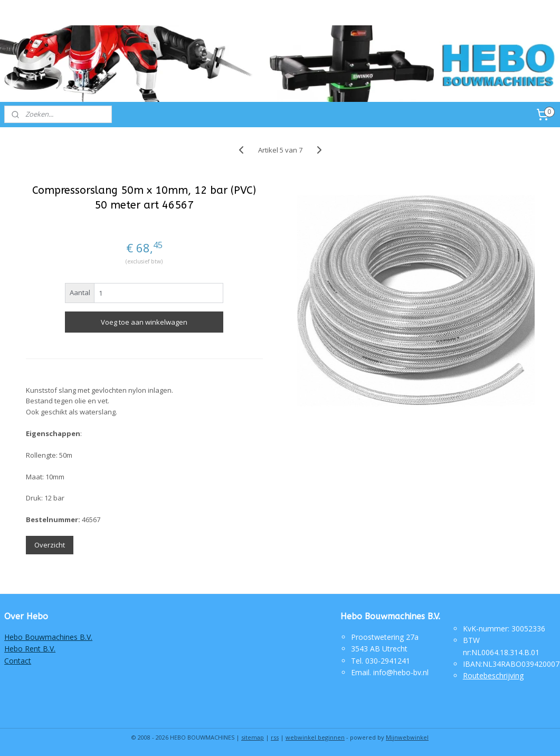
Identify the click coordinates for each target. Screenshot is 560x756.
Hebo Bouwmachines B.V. (48, 637)
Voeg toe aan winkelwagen (144, 322)
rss (275, 737)
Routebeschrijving (493, 675)
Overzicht (50, 545)
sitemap (253, 737)
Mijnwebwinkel (407, 737)
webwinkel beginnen (315, 737)
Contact (18, 661)
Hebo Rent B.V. (30, 649)
